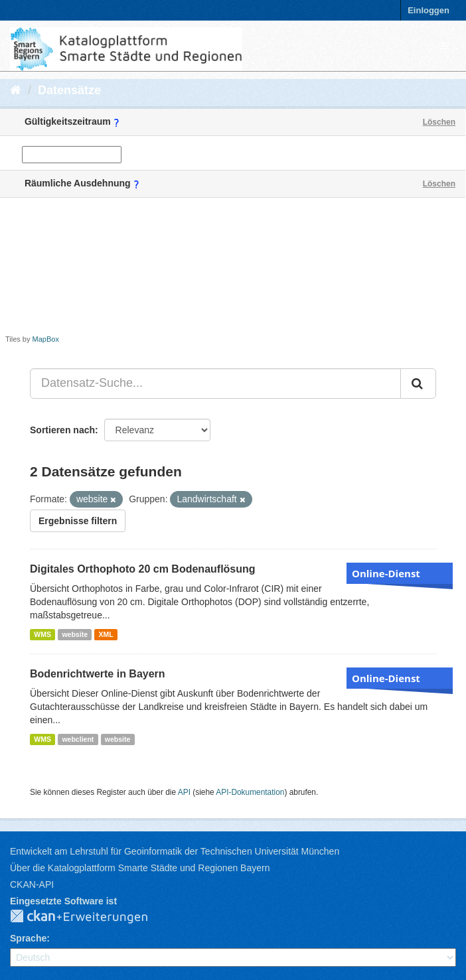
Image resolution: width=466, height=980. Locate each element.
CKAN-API (32, 884)
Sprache (28, 938)
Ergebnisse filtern (78, 521)
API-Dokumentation (250, 792)
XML (106, 634)
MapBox (46, 339)
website (75, 634)
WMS (42, 634)
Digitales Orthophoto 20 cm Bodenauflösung (143, 569)
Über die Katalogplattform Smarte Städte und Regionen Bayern (140, 868)
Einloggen (428, 10)
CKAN (90, 917)
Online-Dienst (386, 573)
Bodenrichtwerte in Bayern (98, 674)
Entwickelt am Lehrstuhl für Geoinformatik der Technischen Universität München (175, 851)
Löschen (439, 122)
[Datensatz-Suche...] (215, 384)
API (184, 792)
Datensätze (69, 90)
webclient (78, 739)
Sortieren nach (62, 430)
